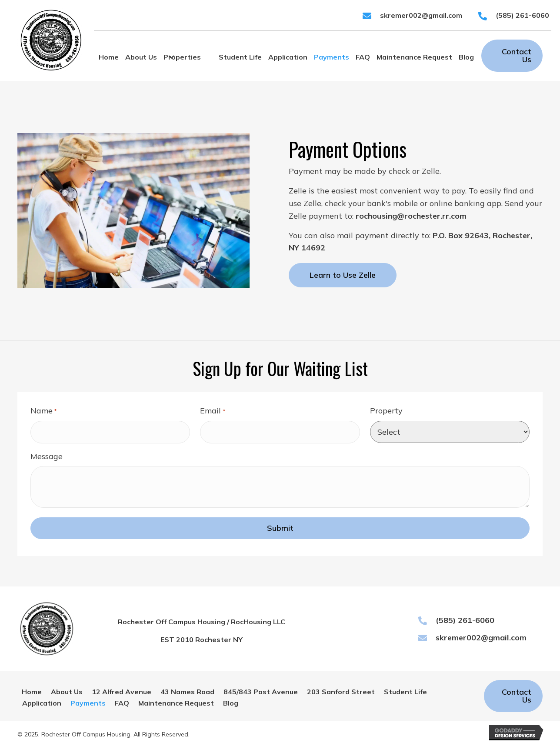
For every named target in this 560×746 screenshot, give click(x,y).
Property (386, 411)
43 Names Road (187, 692)
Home (32, 692)
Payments (88, 703)
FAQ (122, 703)
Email (213, 411)
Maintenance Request (176, 703)
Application (42, 703)
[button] (171, 57)
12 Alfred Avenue (122, 692)
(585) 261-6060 (522, 15)
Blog (231, 703)
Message (47, 456)
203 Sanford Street (341, 692)
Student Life (405, 692)
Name (44, 411)
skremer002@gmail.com (421, 15)
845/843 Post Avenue (261, 692)
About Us (67, 692)
